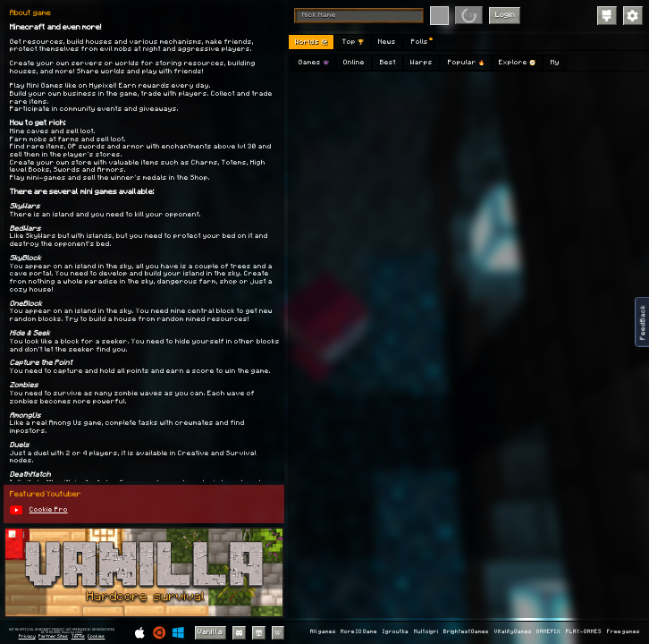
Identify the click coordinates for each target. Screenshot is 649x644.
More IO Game (359, 632)
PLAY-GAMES (584, 632)
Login (505, 15)
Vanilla (210, 632)
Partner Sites (53, 636)
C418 (79, 632)
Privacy (27, 636)
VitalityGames (513, 632)
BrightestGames (466, 632)
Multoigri (426, 632)
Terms (78, 636)
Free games (624, 632)
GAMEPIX (548, 632)
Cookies (96, 636)
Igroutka (396, 632)
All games (323, 632)
